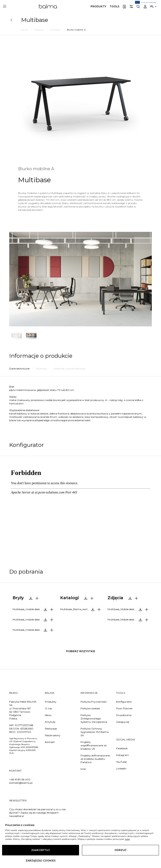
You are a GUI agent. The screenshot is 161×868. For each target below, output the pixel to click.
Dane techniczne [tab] (19, 369)
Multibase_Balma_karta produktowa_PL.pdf (82, 609)
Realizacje (51, 729)
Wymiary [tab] (42, 369)
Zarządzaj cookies (41, 861)
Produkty (98, 6)
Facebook (122, 748)
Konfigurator (124, 702)
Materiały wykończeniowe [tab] (69, 369)
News (48, 715)
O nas (48, 708)
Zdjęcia (115, 598)
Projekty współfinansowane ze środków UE (93, 745)
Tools (114, 6)
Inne (83, 769)
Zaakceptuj (40, 850)
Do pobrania (124, 715)
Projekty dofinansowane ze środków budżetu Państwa (95, 759)
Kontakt (50, 742)
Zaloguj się (123, 722)
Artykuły (50, 722)
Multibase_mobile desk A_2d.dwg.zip (35, 609)
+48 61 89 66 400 (20, 779)
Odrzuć (121, 850)
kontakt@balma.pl (21, 783)
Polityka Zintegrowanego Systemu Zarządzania (94, 718)
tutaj (127, 839)
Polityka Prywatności (94, 702)
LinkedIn (121, 768)
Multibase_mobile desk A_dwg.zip (33, 630)
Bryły (18, 598)
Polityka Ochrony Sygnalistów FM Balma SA (95, 732)
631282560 (27, 729)
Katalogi (69, 598)
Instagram (123, 755)
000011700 (24, 732)
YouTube (121, 762)
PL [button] (152, 6)
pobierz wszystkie (81, 651)
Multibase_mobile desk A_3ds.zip (32, 619)
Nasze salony (53, 735)
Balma (48, 6)
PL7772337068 (24, 725)
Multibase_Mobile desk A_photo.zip (129, 619)
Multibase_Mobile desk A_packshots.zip (130, 609)
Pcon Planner (124, 708)
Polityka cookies (90, 708)
